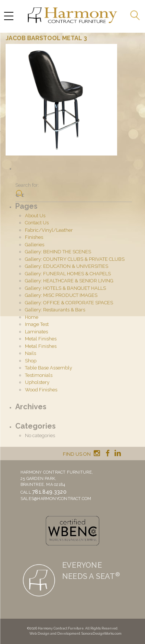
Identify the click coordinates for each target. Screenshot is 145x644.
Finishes (34, 237)
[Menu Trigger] (9, 16)
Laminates (36, 332)
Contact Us (37, 223)
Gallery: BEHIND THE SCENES (58, 252)
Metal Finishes (41, 339)
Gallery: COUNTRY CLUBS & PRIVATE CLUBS (75, 259)
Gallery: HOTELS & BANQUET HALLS (65, 288)
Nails (30, 353)
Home (32, 317)
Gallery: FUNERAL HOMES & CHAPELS (68, 274)
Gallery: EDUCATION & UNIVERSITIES (67, 266)
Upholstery (37, 382)
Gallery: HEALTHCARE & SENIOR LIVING (69, 281)
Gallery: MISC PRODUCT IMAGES (61, 295)
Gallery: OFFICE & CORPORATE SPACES (69, 303)
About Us (35, 216)
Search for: (27, 185)
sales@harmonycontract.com (56, 499)
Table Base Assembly (49, 368)
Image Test (37, 324)
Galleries (35, 245)
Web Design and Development (55, 634)
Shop (31, 361)
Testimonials (39, 375)
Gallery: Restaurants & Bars (55, 310)
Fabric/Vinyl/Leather (49, 230)
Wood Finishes (41, 390)
